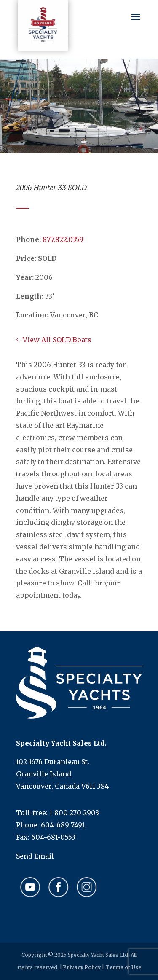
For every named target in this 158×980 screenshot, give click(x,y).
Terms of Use (123, 967)
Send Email (35, 856)
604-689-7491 (63, 825)
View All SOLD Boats (57, 340)
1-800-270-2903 (74, 813)
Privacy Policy (82, 967)
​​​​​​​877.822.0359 (63, 239)
